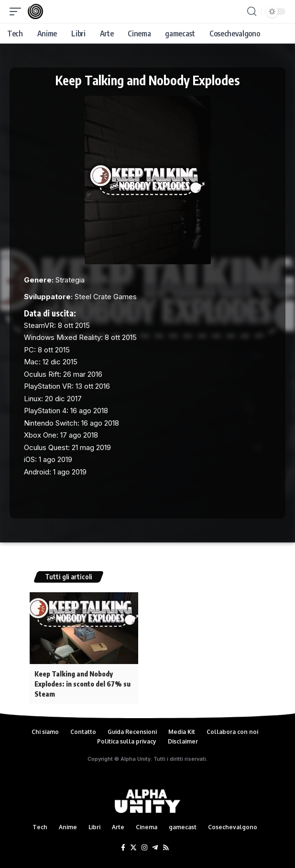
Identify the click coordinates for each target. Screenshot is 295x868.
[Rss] (166, 848)
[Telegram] (155, 848)
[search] (252, 11)
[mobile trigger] (18, 11)
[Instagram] (144, 848)
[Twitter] (133, 848)
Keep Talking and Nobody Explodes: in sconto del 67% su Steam (82, 684)
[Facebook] (123, 848)
